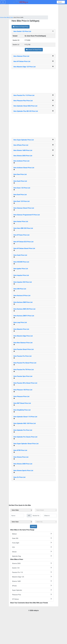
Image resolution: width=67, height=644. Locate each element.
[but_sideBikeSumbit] (33, 526)
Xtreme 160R (32, 581)
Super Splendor (32, 590)
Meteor (32, 534)
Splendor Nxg (32, 556)
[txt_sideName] (17, 516)
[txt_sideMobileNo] (36, 516)
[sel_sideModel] (46, 510)
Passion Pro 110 (32, 572)
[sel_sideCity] (46, 522)
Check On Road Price (21, 27)
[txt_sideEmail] (50, 516)
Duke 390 (32, 538)
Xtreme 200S (32, 563)
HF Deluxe (32, 599)
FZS (32, 547)
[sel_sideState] (21, 522)
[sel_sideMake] (21, 510)
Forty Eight (32, 543)
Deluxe (32, 552)
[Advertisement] (34, 80)
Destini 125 (32, 568)
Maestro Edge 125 (32, 577)
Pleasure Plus (32, 595)
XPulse (32, 586)
